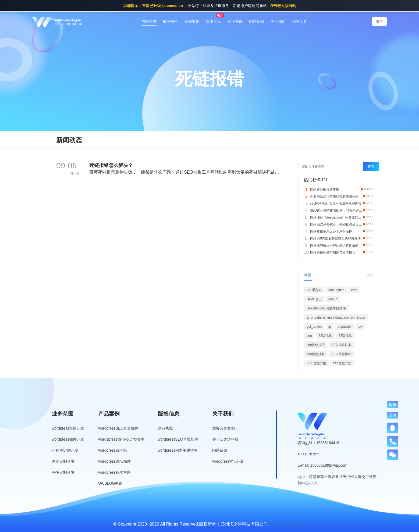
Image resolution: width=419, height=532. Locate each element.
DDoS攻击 (314, 299)
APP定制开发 (63, 472)
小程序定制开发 (65, 450)
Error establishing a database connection (336, 317)
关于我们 (278, 22)
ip (330, 327)
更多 (370, 275)
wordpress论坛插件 (114, 461)
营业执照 (165, 428)
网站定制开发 (63, 461)
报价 (393, 404)
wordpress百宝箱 (113, 450)
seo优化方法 (342, 363)
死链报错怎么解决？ (111, 165)
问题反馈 (257, 22)
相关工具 (300, 22)
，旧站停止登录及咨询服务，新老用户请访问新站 (209, 6)
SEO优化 (325, 336)
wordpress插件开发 (68, 439)
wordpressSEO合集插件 (118, 428)
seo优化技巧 (316, 345)
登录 (379, 22)
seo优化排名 (316, 354)
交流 (393, 415)
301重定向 (314, 290)
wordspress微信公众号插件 (121, 439)
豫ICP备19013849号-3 (287, 524)
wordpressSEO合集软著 (178, 439)
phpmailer (345, 327)
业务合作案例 (223, 428)
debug (333, 299)
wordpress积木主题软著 (178, 450)
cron (354, 290)
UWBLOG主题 (110, 483)
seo (309, 336)
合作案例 (192, 22)
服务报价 (171, 22)
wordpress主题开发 (68, 428)
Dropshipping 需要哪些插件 (326, 308)
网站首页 (149, 21)
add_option (336, 290)
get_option (314, 327)
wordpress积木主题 (114, 472)
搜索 (371, 167)
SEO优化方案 (316, 363)
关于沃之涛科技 (225, 439)
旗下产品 (214, 22)
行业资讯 (235, 22)
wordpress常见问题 (228, 461)
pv (360, 327)
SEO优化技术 (341, 345)
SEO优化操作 (341, 354)
